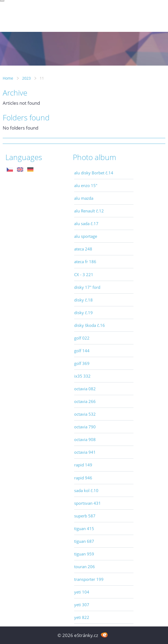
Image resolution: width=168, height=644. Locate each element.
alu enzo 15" (86, 185)
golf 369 (82, 363)
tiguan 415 (84, 528)
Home (8, 78)
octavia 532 (85, 414)
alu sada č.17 (86, 223)
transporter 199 (89, 579)
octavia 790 (85, 427)
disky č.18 (83, 300)
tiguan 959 (84, 554)
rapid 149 (83, 465)
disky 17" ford (87, 287)
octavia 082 (85, 389)
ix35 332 (82, 376)
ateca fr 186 (85, 262)
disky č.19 (83, 313)
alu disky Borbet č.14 (94, 173)
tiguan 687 (84, 541)
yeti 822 (82, 617)
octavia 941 (85, 452)
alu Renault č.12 (89, 211)
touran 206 (85, 567)
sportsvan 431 (88, 503)
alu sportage (86, 236)
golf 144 (82, 351)
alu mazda (84, 198)
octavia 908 (85, 439)
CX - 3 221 (84, 274)
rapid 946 (83, 478)
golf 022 (82, 338)
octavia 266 (85, 401)
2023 (26, 78)
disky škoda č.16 (90, 325)
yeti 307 (82, 605)
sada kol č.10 (86, 490)
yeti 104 (82, 592)
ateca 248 (83, 249)
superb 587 (85, 516)
